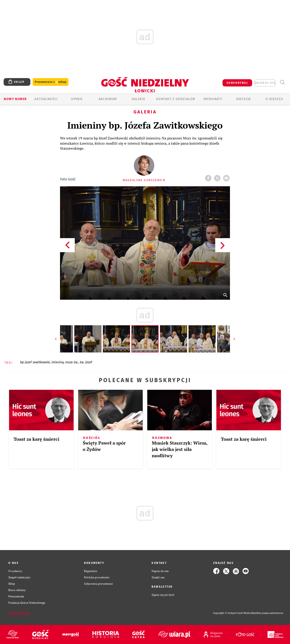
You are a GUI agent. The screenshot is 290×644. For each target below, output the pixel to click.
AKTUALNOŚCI (46, 99)
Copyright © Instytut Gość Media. (232, 613)
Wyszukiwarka (282, 82)
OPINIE (77, 99)
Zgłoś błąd (19, 613)
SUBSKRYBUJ (237, 83)
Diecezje (244, 99)
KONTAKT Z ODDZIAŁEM (176, 99)
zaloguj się (265, 83)
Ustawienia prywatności (99, 584)
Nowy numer (15, 99)
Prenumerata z (51, 82)
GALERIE (139, 99)
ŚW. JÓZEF (86, 362)
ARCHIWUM (108, 99)
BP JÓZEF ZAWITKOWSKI (35, 362)
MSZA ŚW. (72, 362)
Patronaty (213, 99)
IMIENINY (58, 362)
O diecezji (274, 99)
